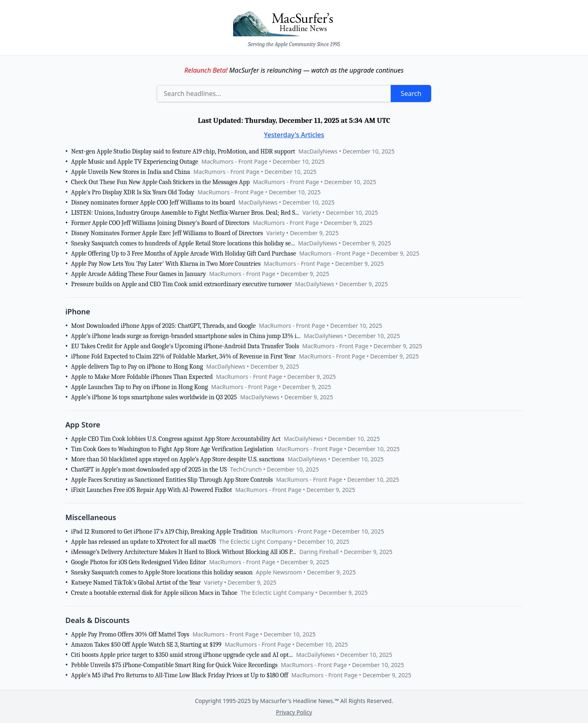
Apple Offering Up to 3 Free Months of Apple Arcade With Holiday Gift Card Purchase (184, 254)
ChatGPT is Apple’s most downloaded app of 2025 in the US (149, 469)
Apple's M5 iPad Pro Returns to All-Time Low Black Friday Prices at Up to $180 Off (180, 675)
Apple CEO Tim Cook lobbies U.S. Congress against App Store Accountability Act (176, 439)
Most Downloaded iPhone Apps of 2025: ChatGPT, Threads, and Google (163, 326)
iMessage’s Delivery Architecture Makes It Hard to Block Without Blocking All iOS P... (184, 552)
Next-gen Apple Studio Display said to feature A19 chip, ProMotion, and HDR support (183, 151)
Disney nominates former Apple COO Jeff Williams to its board (153, 202)
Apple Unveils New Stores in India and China (130, 172)
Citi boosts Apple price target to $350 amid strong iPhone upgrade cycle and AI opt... (182, 655)
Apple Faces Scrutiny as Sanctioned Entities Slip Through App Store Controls (172, 480)
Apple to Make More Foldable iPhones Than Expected (142, 377)
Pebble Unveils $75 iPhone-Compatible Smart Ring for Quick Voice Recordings (174, 665)
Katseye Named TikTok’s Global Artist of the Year (136, 583)
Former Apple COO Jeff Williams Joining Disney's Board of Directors (160, 223)
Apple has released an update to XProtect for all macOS (143, 542)
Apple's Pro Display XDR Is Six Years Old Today (133, 192)
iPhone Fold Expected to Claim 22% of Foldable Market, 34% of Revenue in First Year (183, 356)
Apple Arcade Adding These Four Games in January (138, 274)
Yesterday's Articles (294, 135)
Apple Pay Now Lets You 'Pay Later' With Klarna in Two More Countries (166, 264)
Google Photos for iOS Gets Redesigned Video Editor (138, 562)
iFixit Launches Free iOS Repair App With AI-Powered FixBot (151, 490)
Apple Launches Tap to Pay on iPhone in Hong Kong (139, 387)
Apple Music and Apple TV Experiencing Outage (135, 162)
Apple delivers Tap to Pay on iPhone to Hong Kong (137, 367)
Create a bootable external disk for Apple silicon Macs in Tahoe (154, 593)
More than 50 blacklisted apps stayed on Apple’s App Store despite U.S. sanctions (178, 459)
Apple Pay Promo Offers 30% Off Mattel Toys (130, 634)
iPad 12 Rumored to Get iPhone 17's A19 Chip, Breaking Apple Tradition (164, 532)
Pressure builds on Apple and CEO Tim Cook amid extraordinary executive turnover (181, 284)
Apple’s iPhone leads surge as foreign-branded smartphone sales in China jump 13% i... (186, 336)
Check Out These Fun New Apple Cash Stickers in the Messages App (160, 182)
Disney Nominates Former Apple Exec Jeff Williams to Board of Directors (167, 233)
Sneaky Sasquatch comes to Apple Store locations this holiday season (162, 572)
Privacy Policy (294, 712)
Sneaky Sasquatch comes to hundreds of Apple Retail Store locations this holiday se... (183, 243)
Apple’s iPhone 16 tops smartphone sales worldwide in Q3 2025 (154, 397)
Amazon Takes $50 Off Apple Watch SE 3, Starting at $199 (146, 645)
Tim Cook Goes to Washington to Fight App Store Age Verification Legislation (172, 449)
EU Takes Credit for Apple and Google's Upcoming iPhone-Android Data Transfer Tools (185, 346)
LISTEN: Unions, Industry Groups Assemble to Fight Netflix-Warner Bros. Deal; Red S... (185, 213)
